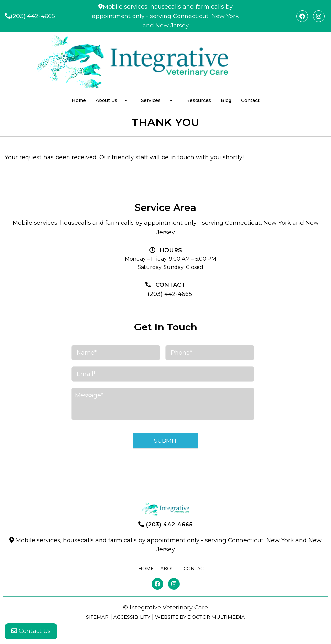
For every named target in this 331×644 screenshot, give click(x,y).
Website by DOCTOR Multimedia (200, 617)
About (169, 569)
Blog (226, 100)
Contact (250, 100)
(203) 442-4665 (33, 16)
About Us (107, 100)
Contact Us (31, 631)
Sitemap (97, 617)
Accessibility (132, 617)
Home (79, 100)
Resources (199, 100)
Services (151, 100)
